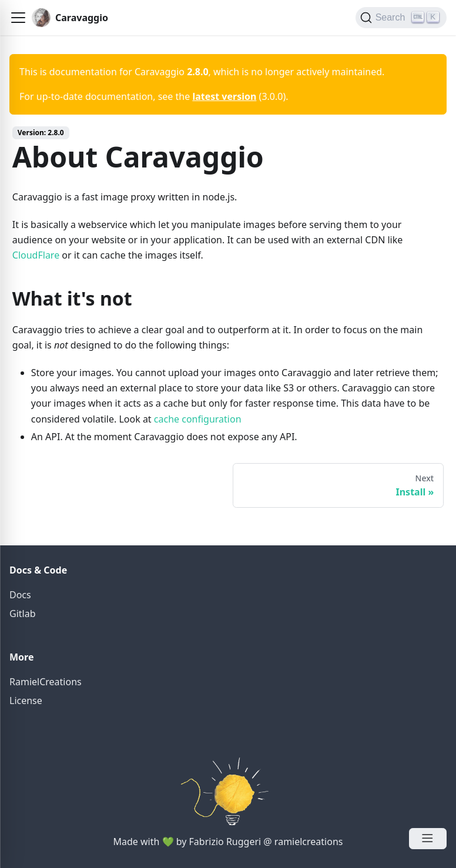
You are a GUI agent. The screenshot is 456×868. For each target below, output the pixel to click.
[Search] (401, 18)
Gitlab (23, 614)
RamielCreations (46, 682)
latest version (224, 96)
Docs (20, 595)
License (26, 701)
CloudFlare (36, 255)
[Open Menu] (428, 839)
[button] (18, 18)
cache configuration (198, 419)
